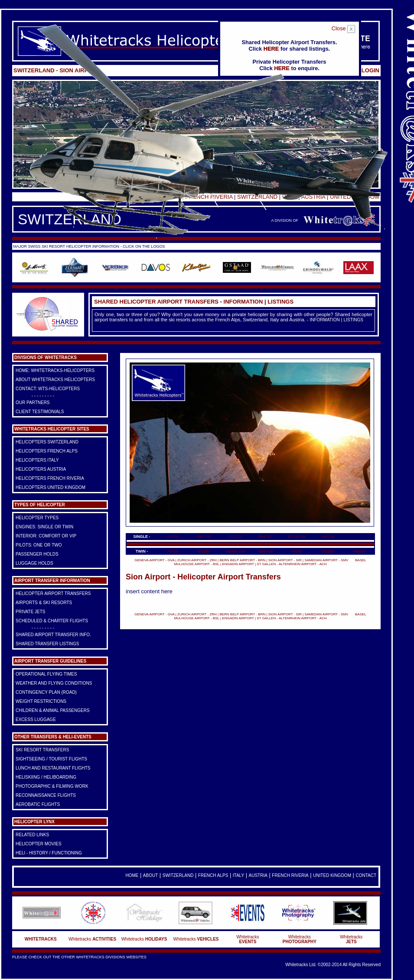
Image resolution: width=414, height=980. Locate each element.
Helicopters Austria (41, 469)
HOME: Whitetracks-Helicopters (55, 370)
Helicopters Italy (37, 460)
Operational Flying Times (46, 674)
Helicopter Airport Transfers (53, 593)
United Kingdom (332, 875)
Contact (366, 875)
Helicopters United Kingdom (51, 487)
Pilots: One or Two (39, 545)
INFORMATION (243, 302)
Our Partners (33, 403)
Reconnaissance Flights (46, 795)
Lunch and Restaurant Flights (53, 768)
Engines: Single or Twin (44, 527)
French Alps (213, 875)
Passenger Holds (37, 554)
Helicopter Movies (39, 844)
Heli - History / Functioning (49, 853)
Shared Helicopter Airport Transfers (156, 302)
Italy (238, 875)
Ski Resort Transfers (42, 750)
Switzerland (178, 875)
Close (344, 28)
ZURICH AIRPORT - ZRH (197, 560)
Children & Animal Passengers (53, 710)
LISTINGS (280, 302)
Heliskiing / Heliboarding (46, 777)
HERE (271, 49)
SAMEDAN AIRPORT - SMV (327, 560)
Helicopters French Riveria (50, 478)
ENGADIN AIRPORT (238, 564)
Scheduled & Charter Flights (52, 621)
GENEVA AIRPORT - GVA (154, 560)
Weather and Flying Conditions (54, 683)
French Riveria (290, 875)
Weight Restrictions (41, 701)
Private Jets (31, 612)
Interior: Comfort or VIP (46, 536)
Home (132, 875)
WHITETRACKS (41, 939)
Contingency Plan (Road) (46, 692)
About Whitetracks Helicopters (55, 380)
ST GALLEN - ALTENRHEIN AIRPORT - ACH (292, 564)
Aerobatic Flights (38, 804)
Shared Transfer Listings (47, 644)
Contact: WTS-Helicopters (48, 389)
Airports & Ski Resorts (44, 603)
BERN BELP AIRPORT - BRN (242, 560)
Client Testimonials (40, 412)
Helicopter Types (37, 518)
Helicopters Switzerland (47, 442)
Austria (258, 875)
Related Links (32, 835)
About (150, 875)
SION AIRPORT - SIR (285, 560)
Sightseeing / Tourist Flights (51, 759)
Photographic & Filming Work (52, 786)
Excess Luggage (36, 720)
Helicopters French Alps (47, 451)
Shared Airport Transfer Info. (53, 635)
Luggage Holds (34, 563)
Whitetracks (92, 939)
